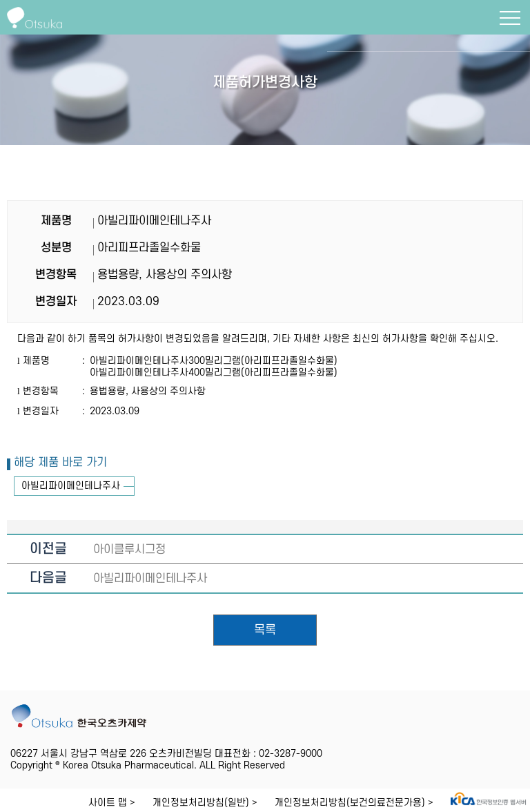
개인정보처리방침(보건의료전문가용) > (354, 803)
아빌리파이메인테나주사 (71, 486)
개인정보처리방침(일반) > (205, 803)
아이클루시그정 (129, 550)
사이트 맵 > (112, 803)
